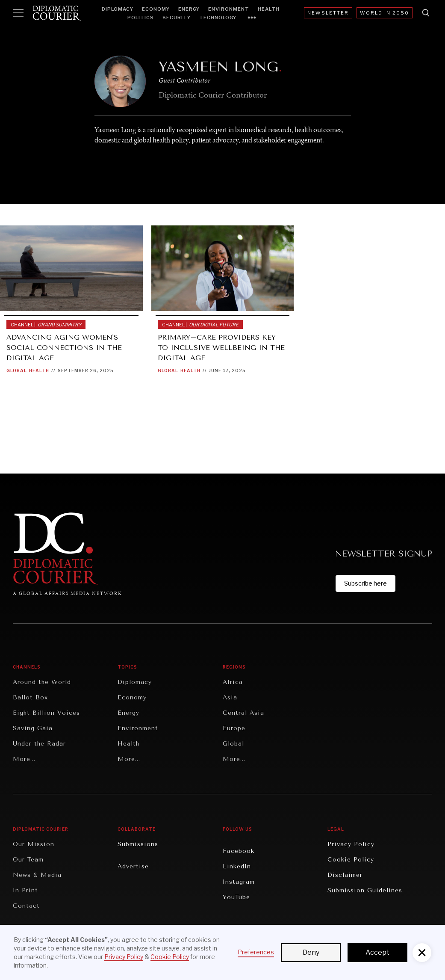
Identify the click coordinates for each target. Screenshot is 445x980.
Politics (141, 18)
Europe (234, 728)
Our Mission (34, 844)
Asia (230, 697)
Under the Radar (39, 744)
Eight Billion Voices (46, 713)
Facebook (239, 851)
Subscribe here (365, 583)
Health (269, 9)
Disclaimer (345, 875)
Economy (156, 9)
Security (177, 18)
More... (24, 759)
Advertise (133, 866)
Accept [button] (377, 952)
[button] (422, 953)
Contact (26, 906)
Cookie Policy (351, 860)
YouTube (236, 897)
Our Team (28, 860)
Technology (218, 18)
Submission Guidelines (365, 890)
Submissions (138, 844)
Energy (189, 9)
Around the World (42, 682)
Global (17, 370)
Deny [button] (311, 952)
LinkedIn (237, 866)
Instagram (239, 882)
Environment (229, 9)
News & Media (37, 875)
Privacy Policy (351, 844)
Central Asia (243, 713)
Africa (233, 682)
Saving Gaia (33, 728)
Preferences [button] (256, 952)
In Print (25, 890)
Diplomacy (118, 9)
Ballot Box (30, 697)
